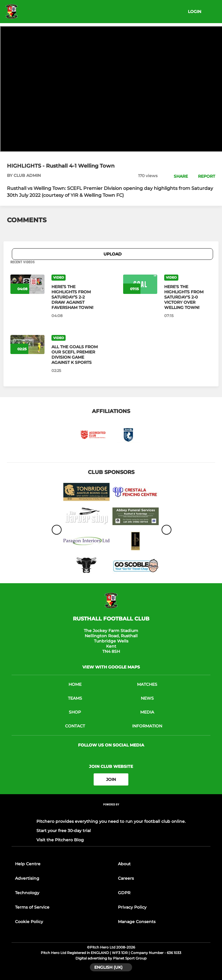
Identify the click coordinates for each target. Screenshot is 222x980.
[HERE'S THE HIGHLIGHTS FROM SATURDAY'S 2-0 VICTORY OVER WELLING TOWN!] (188, 297)
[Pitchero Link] (111, 812)
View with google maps (111, 667)
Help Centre (28, 864)
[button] (178, 176)
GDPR (124, 893)
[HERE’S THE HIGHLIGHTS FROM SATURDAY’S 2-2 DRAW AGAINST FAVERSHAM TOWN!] (75, 297)
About (124, 864)
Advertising (27, 878)
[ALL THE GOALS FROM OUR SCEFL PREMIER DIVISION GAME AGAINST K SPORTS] (75, 355)
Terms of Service (32, 907)
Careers (126, 878)
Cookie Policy (29, 922)
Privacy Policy (132, 907)
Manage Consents (137, 922)
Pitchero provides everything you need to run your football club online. (111, 821)
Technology (27, 893)
